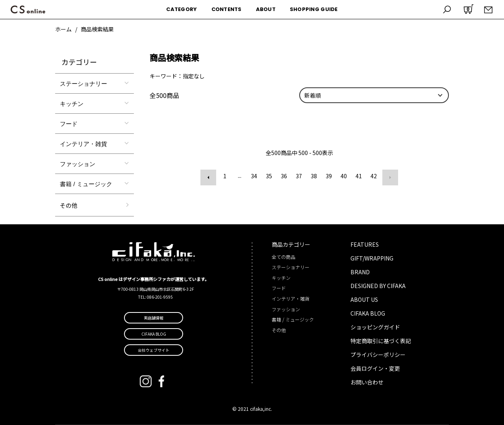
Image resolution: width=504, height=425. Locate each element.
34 (254, 176)
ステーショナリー (83, 84)
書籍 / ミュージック (86, 184)
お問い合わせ (367, 382)
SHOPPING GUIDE (314, 9)
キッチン (72, 104)
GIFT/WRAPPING (372, 258)
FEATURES (365, 244)
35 (269, 176)
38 (314, 176)
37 (299, 176)
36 (284, 176)
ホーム (63, 29)
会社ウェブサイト (154, 350)
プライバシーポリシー (378, 355)
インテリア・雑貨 (83, 144)
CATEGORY (182, 9)
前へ (210, 176)
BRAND (360, 272)
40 (344, 176)
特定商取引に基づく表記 (381, 341)
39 (329, 176)
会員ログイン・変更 (375, 368)
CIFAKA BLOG (368, 313)
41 (359, 176)
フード (69, 124)
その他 (69, 205)
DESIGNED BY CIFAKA (378, 286)
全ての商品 (283, 257)
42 (374, 176)
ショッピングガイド (375, 327)
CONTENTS (227, 9)
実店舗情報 (154, 318)
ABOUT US (364, 299)
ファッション (78, 164)
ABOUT (266, 9)
